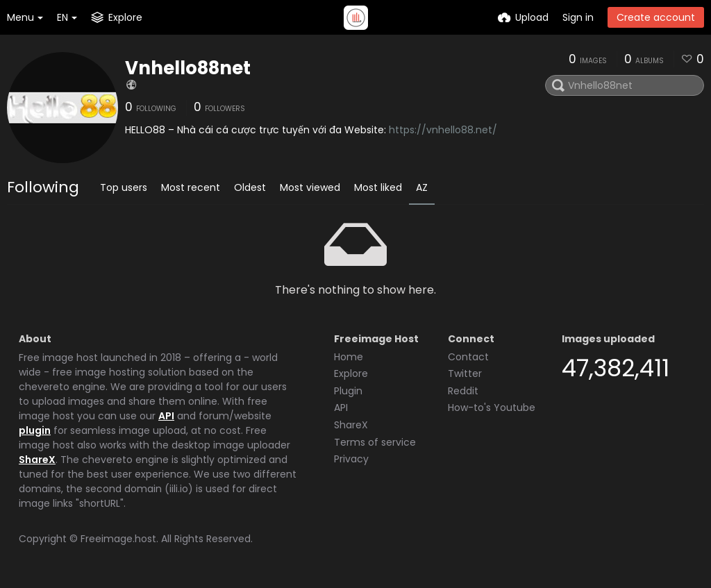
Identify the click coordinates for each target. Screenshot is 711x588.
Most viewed (310, 187)
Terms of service (375, 442)
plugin (35, 430)
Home (349, 357)
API (166, 416)
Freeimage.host (118, 539)
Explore (351, 373)
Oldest (250, 187)
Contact (468, 357)
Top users (124, 187)
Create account (656, 17)
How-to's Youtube (492, 408)
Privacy (351, 459)
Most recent (191, 187)
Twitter (465, 373)
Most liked (378, 187)
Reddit (463, 391)
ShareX (37, 460)
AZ (422, 187)
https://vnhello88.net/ (443, 130)
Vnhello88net (188, 68)
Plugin (348, 391)
